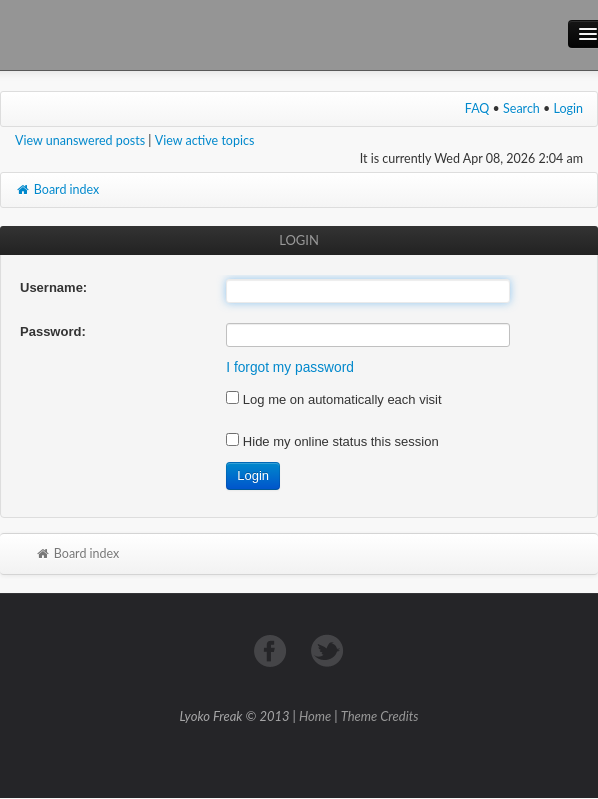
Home (315, 716)
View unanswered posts (80, 140)
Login (569, 108)
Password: (53, 331)
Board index (57, 189)
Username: (53, 287)
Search (521, 108)
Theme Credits (380, 716)
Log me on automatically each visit (333, 399)
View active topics (205, 140)
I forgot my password (290, 367)
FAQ (477, 108)
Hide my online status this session (332, 441)
